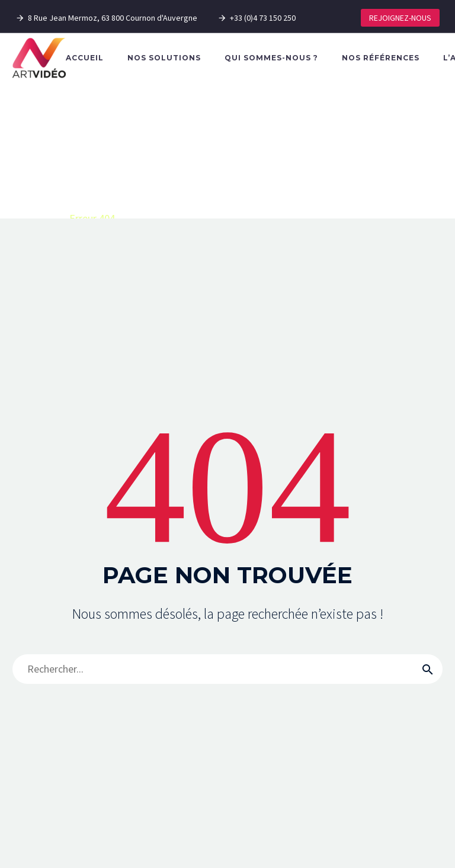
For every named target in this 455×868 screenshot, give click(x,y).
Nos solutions (164, 58)
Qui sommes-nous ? (271, 58)
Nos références (381, 58)
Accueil (85, 58)
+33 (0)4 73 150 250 (263, 18)
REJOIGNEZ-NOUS (400, 18)
